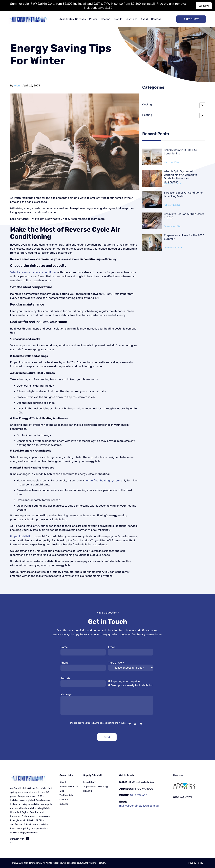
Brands (118, 19)
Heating (106, 19)
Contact (156, 19)
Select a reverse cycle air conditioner (33, 272)
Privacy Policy (196, 863)
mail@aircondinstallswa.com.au (139, 806)
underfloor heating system (103, 480)
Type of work (116, 663)
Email (112, 647)
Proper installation (22, 536)
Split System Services (73, 19)
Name (64, 647)
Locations (131, 19)
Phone (64, 663)
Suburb (65, 678)
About (144, 19)
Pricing (93, 19)
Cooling (147, 104)
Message (66, 694)
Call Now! (204, 6)
